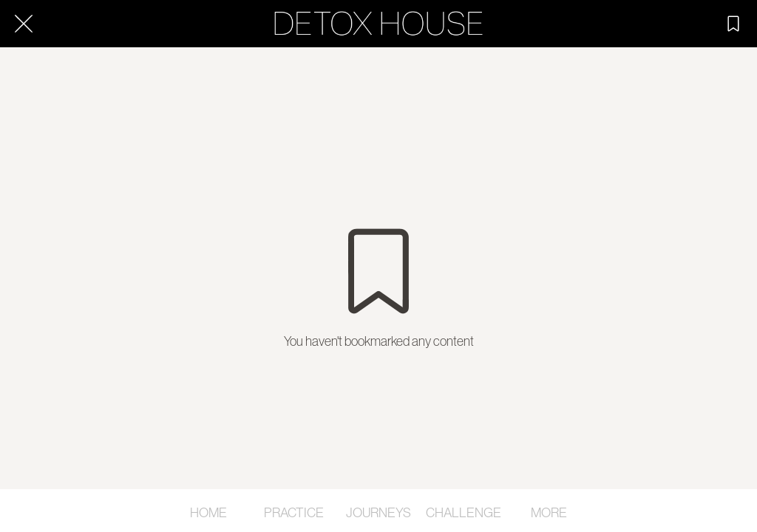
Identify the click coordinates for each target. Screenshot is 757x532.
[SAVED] (733, 24)
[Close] (24, 24)
